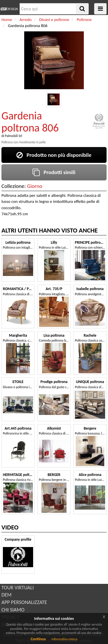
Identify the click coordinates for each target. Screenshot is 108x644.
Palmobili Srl (14, 136)
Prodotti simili (54, 172)
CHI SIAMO (13, 610)
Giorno (35, 186)
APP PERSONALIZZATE (24, 602)
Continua (38, 639)
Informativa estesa (65, 639)
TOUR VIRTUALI (18, 588)
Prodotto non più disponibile (54, 155)
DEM (6, 595)
